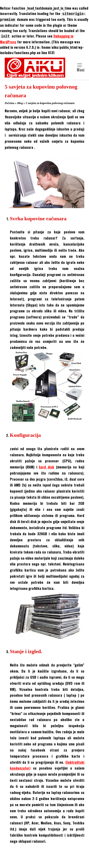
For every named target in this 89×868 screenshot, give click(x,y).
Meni (81, 68)
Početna (10, 103)
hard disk (47, 467)
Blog (20, 103)
